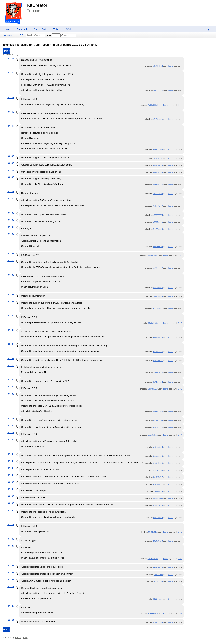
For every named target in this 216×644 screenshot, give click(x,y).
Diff (22, 35)
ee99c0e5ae (158, 185)
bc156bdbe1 (153, 435)
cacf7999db (158, 518)
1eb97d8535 (158, 296)
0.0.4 (180, 435)
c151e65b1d (158, 447)
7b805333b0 (153, 105)
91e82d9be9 (158, 463)
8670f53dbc (153, 532)
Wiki (68, 29)
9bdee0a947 (158, 206)
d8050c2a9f (158, 498)
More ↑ (6, 51)
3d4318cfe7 (158, 477)
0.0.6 (180, 323)
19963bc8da (158, 222)
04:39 (11, 213)
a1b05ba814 (153, 613)
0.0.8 (180, 105)
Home (8, 29)
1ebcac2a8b (158, 470)
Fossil (18, 638)
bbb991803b (153, 256)
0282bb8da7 (158, 484)
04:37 (11, 546)
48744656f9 (158, 421)
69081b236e (158, 172)
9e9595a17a (158, 428)
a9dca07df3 (158, 505)
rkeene (170, 66)
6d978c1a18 (153, 389)
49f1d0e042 (158, 288)
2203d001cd (158, 247)
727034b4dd (153, 559)
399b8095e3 (158, 456)
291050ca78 (158, 541)
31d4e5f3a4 (158, 373)
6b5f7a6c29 (158, 165)
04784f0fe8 (158, 581)
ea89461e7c (158, 412)
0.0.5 (180, 389)
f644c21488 (158, 149)
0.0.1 (180, 613)
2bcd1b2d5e (158, 158)
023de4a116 (158, 352)
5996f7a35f (158, 575)
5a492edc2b (158, 567)
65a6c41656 (153, 323)
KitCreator (37, 5)
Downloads (22, 29)
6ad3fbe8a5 (158, 229)
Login (208, 29)
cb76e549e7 (158, 268)
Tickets (57, 29)
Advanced (9, 35)
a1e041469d (158, 622)
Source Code (41, 29)
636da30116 (158, 337)
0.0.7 (180, 256)
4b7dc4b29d (158, 382)
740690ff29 (158, 491)
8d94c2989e (158, 599)
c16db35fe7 (158, 361)
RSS (25, 638)
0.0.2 (180, 559)
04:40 (11, 58)
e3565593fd (158, 215)
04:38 (11, 387)
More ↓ (6, 630)
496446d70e (158, 194)
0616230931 (158, 309)
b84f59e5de (158, 119)
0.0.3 (180, 532)
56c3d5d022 (158, 66)
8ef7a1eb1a (158, 91)
